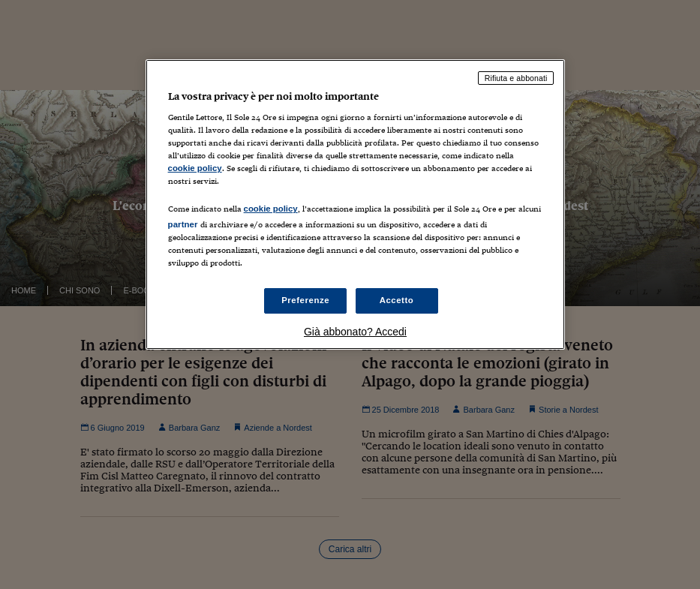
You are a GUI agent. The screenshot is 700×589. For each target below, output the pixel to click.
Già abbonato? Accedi (355, 332)
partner (183, 224)
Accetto (397, 300)
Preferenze (305, 300)
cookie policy (195, 168)
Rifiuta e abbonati (516, 78)
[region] (356, 204)
